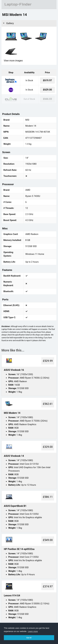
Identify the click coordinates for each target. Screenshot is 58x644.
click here (42, 341)
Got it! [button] (29, 638)
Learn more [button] (33, 631)
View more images (13, 61)
